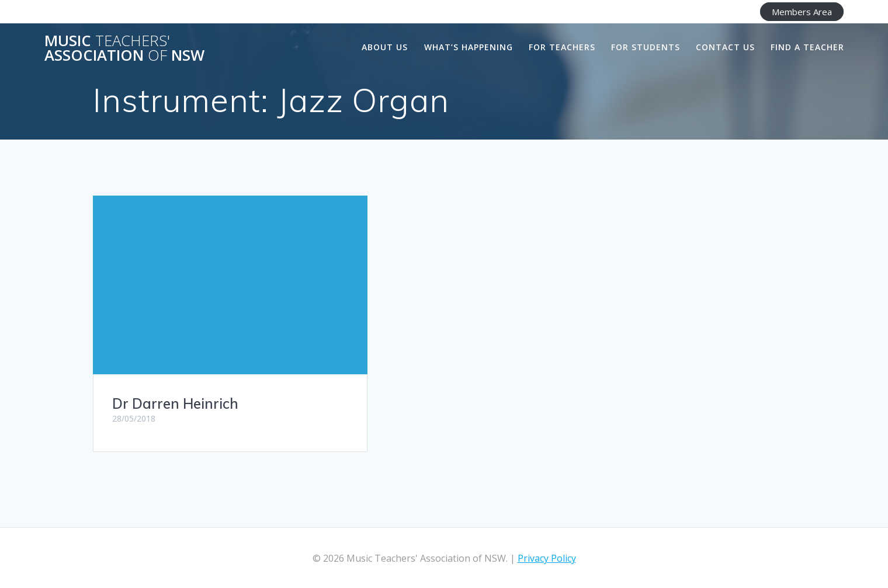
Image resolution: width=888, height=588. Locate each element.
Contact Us (725, 47)
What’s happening (469, 47)
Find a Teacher (807, 47)
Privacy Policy (547, 558)
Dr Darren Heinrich (175, 403)
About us (385, 47)
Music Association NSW (124, 48)
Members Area (802, 12)
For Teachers (562, 47)
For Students (646, 47)
